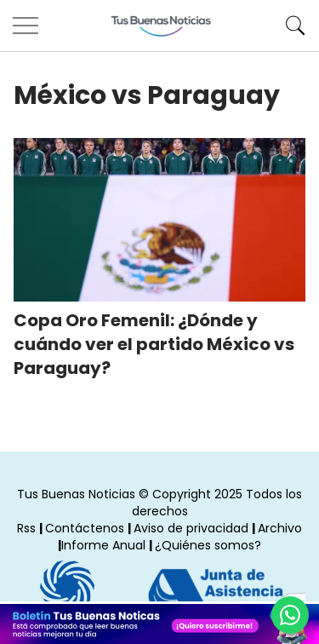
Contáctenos (85, 528)
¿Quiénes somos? (208, 545)
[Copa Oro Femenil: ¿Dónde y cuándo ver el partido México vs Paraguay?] (159, 220)
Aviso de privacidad (191, 528)
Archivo (280, 528)
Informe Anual (103, 545)
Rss (26, 528)
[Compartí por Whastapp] (290, 615)
